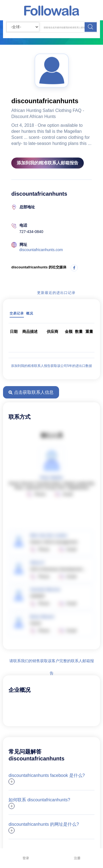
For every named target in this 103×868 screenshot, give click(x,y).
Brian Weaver (42, 617)
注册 (77, 858)
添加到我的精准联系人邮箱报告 (48, 163)
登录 (26, 858)
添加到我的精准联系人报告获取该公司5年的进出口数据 (51, 366)
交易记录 (17, 313)
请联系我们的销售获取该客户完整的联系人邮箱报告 (52, 663)
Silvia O (37, 563)
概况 (30, 313)
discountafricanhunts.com (41, 250)
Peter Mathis (51, 477)
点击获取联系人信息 (31, 392)
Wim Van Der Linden (48, 535)
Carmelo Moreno (45, 589)
